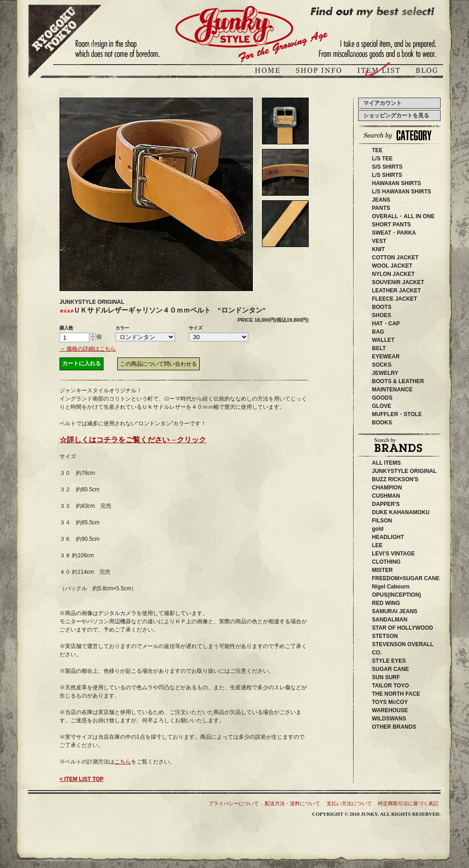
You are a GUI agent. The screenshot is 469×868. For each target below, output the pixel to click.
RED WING (402, 603)
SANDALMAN (395, 620)
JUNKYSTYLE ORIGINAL (415, 471)
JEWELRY (385, 373)
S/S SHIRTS (387, 167)
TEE (377, 150)
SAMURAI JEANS (406, 611)
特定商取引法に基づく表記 (408, 803)
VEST (379, 241)
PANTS (381, 208)
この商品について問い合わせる (158, 364)
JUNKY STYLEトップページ (269, 72)
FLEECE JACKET (395, 299)
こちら (123, 762)
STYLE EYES (403, 661)
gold (378, 529)
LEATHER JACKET (396, 291)
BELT (379, 348)
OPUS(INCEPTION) (402, 595)
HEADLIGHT (402, 537)
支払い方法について (349, 803)
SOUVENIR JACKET (398, 282)
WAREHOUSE (409, 710)
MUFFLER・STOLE (397, 414)
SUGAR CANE (390, 669)
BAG (378, 332)
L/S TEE (382, 159)
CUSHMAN (397, 496)
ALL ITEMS (386, 463)
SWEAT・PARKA (394, 233)
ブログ (426, 72)
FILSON (398, 521)
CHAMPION (392, 488)
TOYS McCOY (401, 702)
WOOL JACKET (392, 266)
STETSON (401, 636)
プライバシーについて (234, 803)
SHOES (382, 315)
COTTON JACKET (395, 258)
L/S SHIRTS (387, 175)
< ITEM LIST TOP (82, 779)
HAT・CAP (386, 324)
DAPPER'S (400, 504)
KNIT (378, 249)
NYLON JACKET (393, 274)
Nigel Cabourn (391, 587)
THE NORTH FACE (404, 694)
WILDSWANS (403, 719)
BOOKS (382, 423)
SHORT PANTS (391, 225)
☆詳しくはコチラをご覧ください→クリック (133, 440)
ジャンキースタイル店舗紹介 (320, 72)
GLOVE (382, 406)
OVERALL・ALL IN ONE (403, 216)
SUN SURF (397, 677)
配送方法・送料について (292, 803)
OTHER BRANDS (394, 727)
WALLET (383, 340)
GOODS (382, 398)
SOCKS (382, 365)
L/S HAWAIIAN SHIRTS (401, 192)
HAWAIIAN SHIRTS (396, 183)
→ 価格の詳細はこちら (88, 349)
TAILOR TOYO (401, 686)
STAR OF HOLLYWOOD (419, 628)
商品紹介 (380, 72)
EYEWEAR (386, 357)
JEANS (381, 200)
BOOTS (382, 307)
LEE (391, 545)
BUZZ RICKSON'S (409, 479)
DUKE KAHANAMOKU (414, 512)
